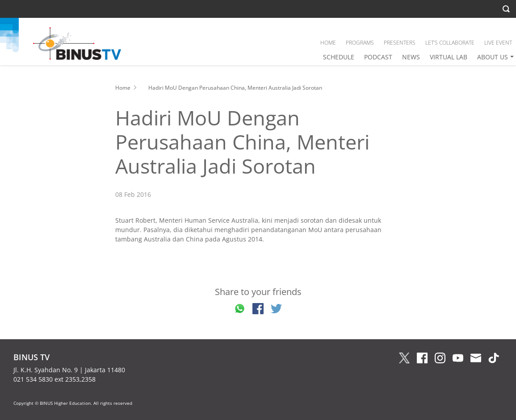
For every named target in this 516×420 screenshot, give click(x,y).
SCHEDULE (339, 57)
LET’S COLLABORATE (450, 43)
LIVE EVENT (498, 43)
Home (123, 88)
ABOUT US (493, 57)
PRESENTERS (400, 43)
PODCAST (378, 57)
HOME (328, 43)
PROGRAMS (360, 43)
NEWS (411, 57)
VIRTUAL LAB (449, 57)
